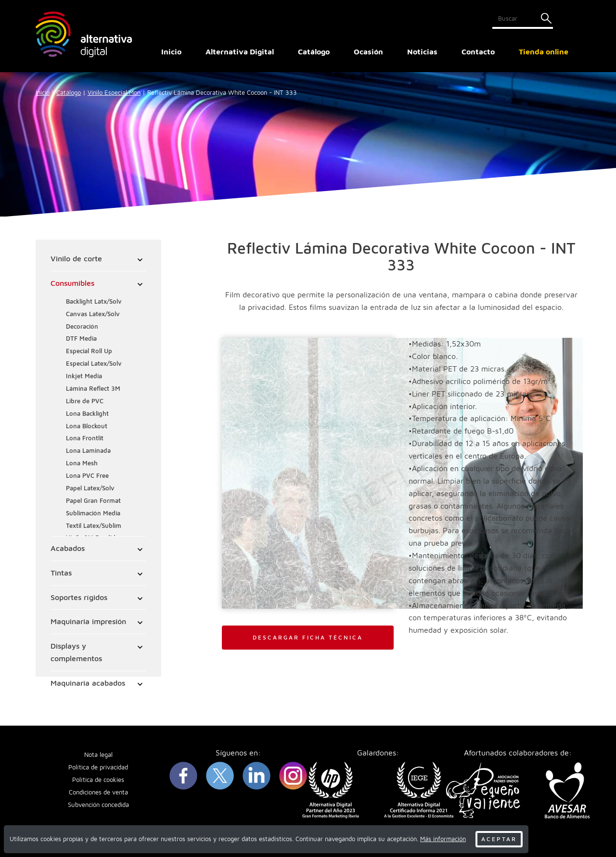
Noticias (422, 51)
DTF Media (82, 339)
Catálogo (69, 93)
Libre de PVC (85, 402)
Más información (443, 839)
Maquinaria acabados (88, 683)
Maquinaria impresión (89, 622)
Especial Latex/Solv (94, 364)
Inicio (171, 51)
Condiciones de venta (98, 793)
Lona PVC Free (88, 476)
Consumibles (73, 283)
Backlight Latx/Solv (94, 302)
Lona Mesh (82, 464)
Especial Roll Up (90, 352)
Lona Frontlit (85, 439)
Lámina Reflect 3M (94, 389)
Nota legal (98, 756)
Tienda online (544, 51)
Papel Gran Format (94, 501)
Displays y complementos (77, 652)
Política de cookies (98, 781)
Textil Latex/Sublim (94, 526)
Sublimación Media (94, 514)
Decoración (83, 327)
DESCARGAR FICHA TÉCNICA (308, 637)
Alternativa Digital (240, 51)
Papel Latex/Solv (91, 489)
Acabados (68, 549)
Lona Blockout (87, 427)
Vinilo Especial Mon (114, 93)
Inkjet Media (84, 377)
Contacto (478, 51)
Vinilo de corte (77, 259)
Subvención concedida (98, 805)
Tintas (62, 573)
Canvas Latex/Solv (93, 314)
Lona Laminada (89, 451)
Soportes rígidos (79, 598)
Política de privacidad (98, 768)
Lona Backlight (88, 414)
